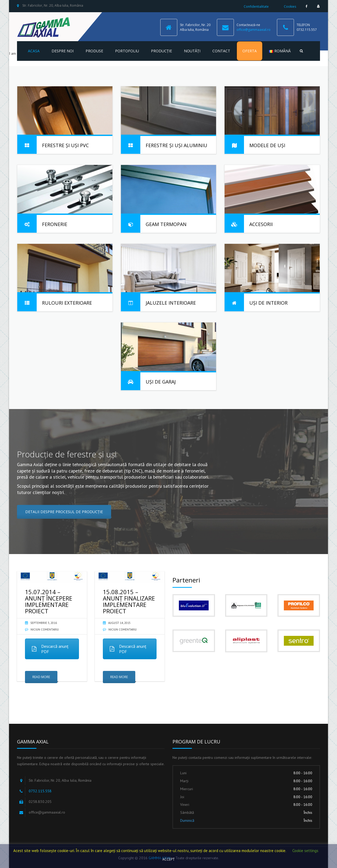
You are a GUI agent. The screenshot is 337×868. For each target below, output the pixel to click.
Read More (41, 677)
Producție (161, 51)
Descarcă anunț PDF (50, 649)
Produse (94, 51)
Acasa (34, 51)
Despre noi (63, 51)
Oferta (250, 51)
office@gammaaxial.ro (254, 30)
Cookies (290, 7)
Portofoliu (127, 51)
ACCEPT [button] (169, 859)
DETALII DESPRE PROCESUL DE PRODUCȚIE (64, 512)
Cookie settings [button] (305, 851)
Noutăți (192, 51)
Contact (221, 51)
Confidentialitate (256, 7)
